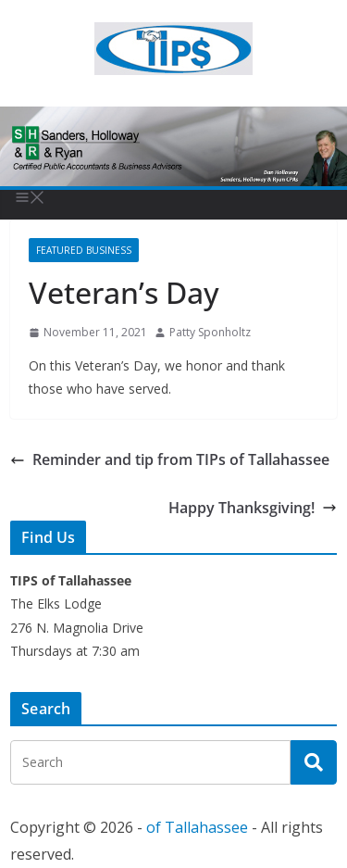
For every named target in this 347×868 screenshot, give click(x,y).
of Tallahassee (197, 827)
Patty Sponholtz (210, 332)
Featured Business (84, 250)
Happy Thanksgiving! (253, 508)
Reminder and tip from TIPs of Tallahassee (170, 459)
